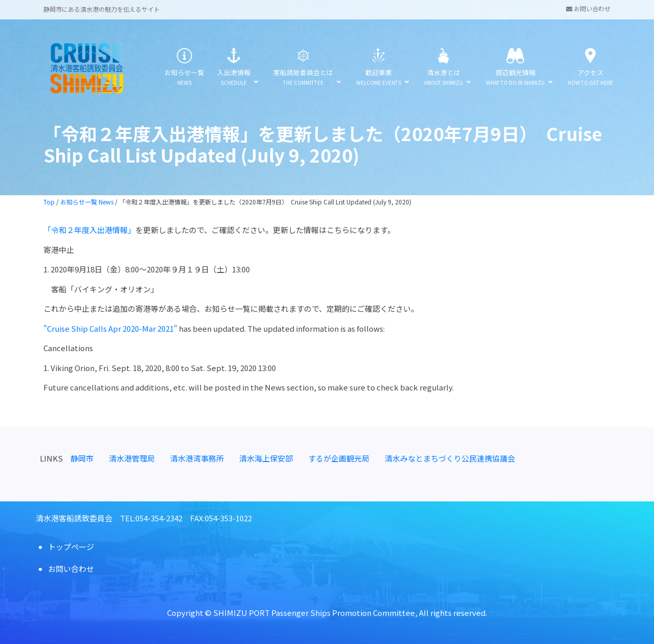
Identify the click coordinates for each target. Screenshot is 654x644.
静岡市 (82, 458)
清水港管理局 (132, 458)
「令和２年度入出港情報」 (89, 230)
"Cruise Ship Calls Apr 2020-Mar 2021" (110, 328)
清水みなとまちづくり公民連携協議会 (450, 458)
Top (49, 202)
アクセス (590, 68)
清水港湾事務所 (197, 458)
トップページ (71, 547)
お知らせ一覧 (184, 68)
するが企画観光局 (339, 458)
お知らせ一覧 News (87, 202)
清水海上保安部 (266, 458)
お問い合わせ (588, 8)
